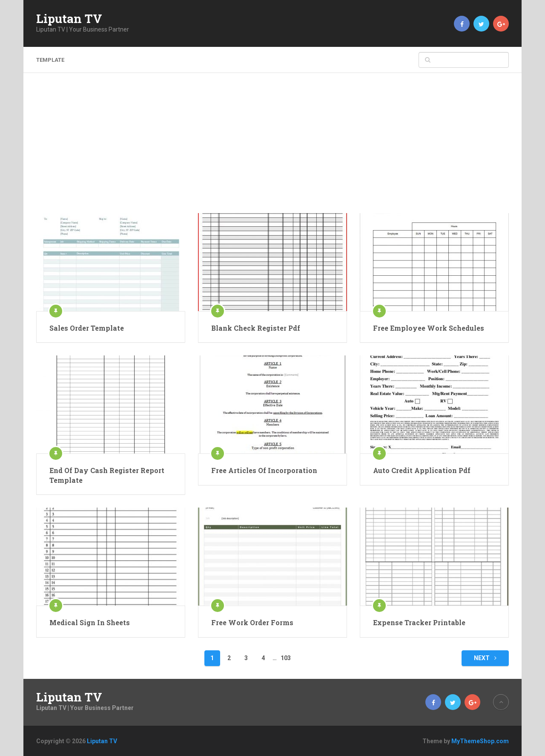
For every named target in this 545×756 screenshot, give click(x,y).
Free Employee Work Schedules (429, 328)
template (50, 60)
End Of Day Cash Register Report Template (107, 475)
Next (485, 658)
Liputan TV (69, 19)
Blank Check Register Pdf (256, 328)
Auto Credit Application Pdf (422, 470)
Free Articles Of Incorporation (264, 470)
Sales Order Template (87, 328)
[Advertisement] (272, 149)
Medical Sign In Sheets (90, 622)
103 (286, 658)
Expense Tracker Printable (419, 622)
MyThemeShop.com (480, 741)
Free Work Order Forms (252, 622)
